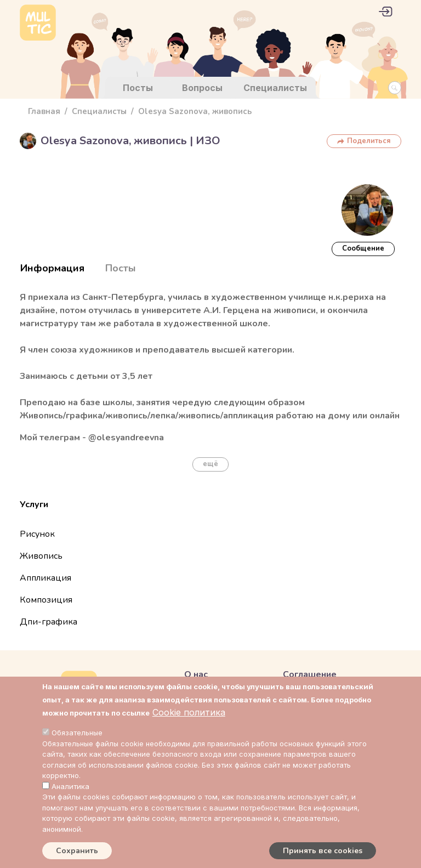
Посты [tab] (121, 268)
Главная (44, 111)
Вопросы (202, 88)
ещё (210, 464)
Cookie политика (189, 712)
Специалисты (275, 88)
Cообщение (363, 248)
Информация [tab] (52, 268)
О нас (196, 674)
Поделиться (369, 141)
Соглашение (310, 674)
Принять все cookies (323, 851)
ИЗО (208, 141)
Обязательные (77, 733)
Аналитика (70, 786)
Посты (138, 88)
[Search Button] (395, 88)
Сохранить (77, 851)
